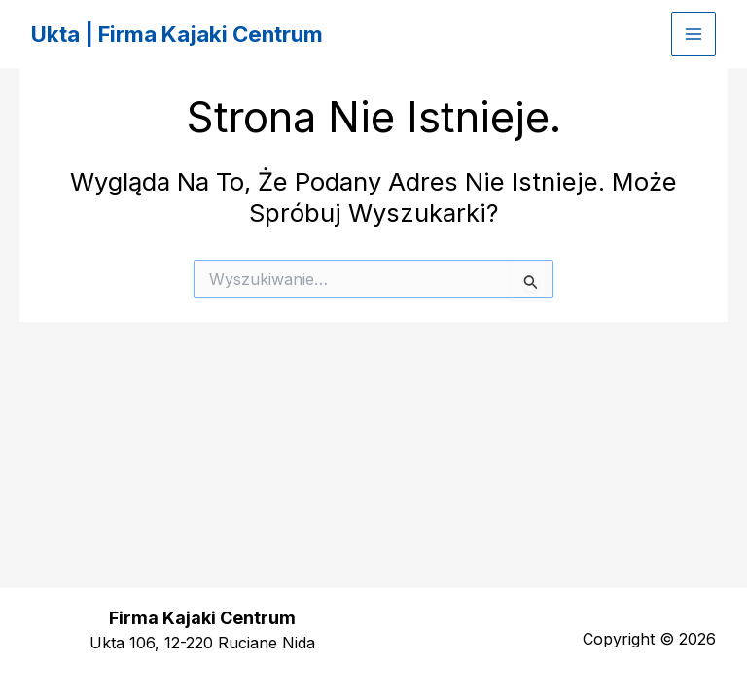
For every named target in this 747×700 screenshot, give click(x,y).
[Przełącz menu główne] (694, 34)
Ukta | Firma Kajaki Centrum (191, 34)
